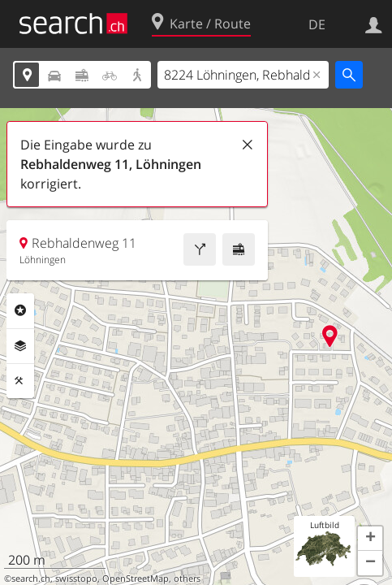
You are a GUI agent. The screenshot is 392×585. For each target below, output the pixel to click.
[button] (370, 539)
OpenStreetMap (136, 578)
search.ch (31, 578)
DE (317, 24)
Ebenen (20, 346)
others (187, 578)
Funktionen (20, 381)
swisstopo (76, 578)
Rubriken (20, 310)
